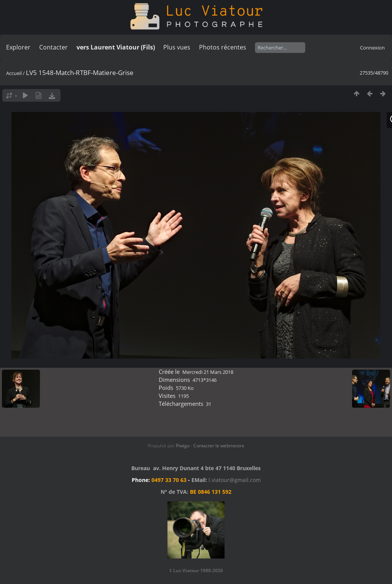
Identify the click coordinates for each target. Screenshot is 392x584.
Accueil (14, 73)
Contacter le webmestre (219, 446)
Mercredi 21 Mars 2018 (208, 372)
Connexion (372, 48)
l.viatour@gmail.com (235, 480)
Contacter (53, 47)
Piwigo (183, 446)
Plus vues (177, 47)
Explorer (18, 47)
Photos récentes (223, 47)
